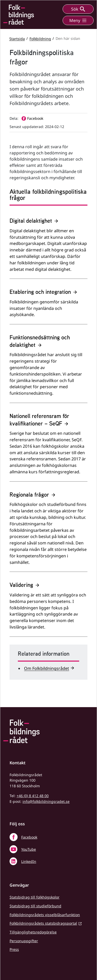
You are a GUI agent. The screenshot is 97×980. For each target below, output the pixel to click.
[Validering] (48, 607)
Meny (78, 20)
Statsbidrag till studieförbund (35, 906)
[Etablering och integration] (48, 305)
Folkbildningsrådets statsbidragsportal (43, 923)
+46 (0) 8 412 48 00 (33, 796)
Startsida (17, 38)
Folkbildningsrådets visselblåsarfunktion (45, 915)
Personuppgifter (24, 941)
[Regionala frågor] (48, 530)
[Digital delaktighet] (48, 246)
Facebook (29, 837)
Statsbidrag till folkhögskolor (35, 897)
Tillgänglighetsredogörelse (33, 932)
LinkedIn (29, 861)
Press (14, 949)
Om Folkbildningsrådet (47, 668)
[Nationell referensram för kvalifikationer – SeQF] (48, 445)
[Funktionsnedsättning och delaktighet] (48, 367)
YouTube (29, 849)
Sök (78, 9)
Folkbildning (40, 38)
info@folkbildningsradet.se (46, 801)
